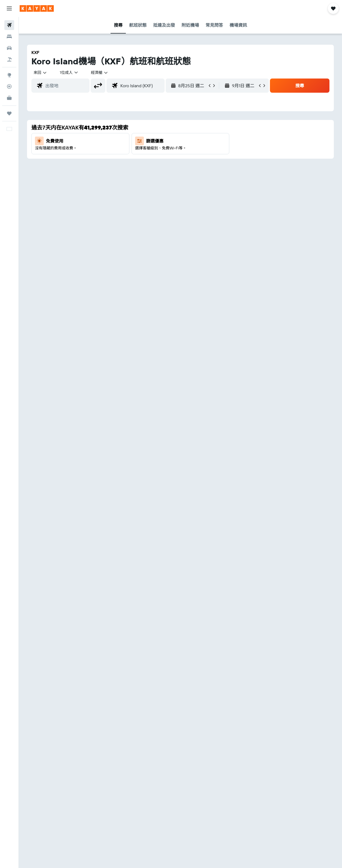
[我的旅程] (9, 113)
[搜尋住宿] (9, 37)
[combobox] (100, 73)
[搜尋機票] (9, 25)
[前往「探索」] (9, 75)
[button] (9, 8)
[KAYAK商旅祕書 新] (9, 98)
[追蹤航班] (9, 86)
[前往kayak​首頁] (37, 8)
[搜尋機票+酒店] (9, 59)
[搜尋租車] (9, 48)
